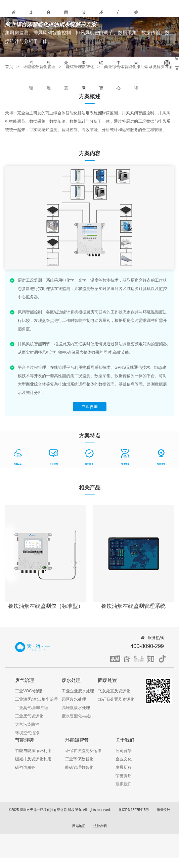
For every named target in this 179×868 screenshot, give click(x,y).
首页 (14, 25)
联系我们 (124, 784)
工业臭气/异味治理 (32, 708)
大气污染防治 (27, 725)
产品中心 (119, 50)
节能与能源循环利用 (33, 751)
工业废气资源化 (29, 716)
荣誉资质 (124, 776)
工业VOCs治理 (29, 691)
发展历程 (124, 767)
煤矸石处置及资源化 (116, 699)
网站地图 (79, 826)
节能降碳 (84, 50)
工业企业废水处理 (78, 691)
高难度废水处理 (76, 708)
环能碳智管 (101, 63)
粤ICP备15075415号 (134, 810)
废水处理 (49, 50)
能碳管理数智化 (79, 767)
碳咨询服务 (25, 767)
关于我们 (125, 740)
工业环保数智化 (79, 759)
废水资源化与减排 (78, 716)
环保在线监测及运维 (83, 751)
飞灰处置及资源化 (114, 691)
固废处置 (66, 50)
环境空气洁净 (27, 733)
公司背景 (124, 751)
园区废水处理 (74, 699)
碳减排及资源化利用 (33, 759)
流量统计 (164, 810)
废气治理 (31, 50)
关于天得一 (136, 63)
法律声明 (100, 826)
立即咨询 (90, 407)
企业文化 (124, 759)
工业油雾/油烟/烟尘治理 (36, 699)
